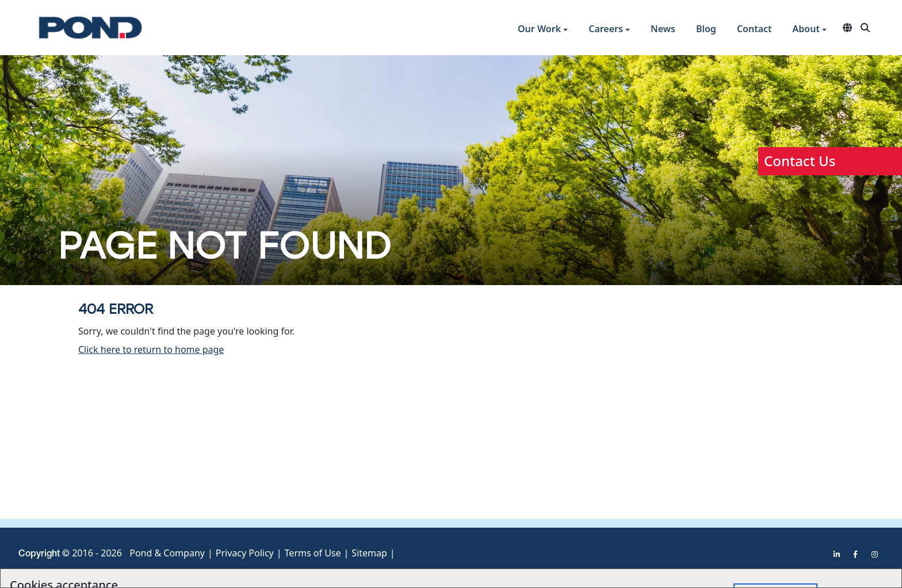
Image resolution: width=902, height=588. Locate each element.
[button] (543, 30)
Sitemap (369, 553)
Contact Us (800, 161)
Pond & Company (167, 553)
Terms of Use (313, 553)
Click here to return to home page (151, 349)
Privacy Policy (245, 553)
